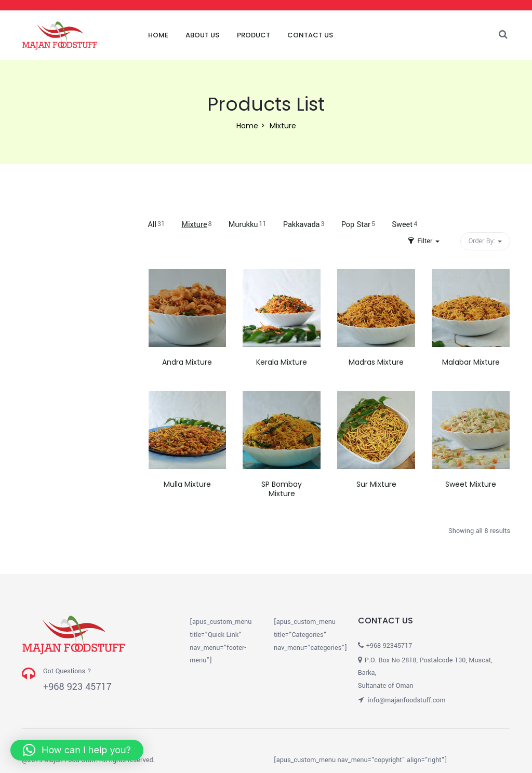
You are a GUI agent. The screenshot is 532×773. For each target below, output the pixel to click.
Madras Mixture (376, 362)
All (157, 225)
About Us (202, 35)
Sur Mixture (376, 484)
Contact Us (310, 35)
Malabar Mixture (471, 362)
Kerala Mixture (282, 362)
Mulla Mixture (187, 484)
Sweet (404, 225)
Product (254, 35)
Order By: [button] (485, 241)
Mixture (196, 225)
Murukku (248, 225)
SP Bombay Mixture (282, 489)
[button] (77, 750)
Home (158, 35)
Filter (424, 241)
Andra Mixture (187, 362)
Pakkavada (304, 225)
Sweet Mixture (471, 484)
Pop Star (358, 225)
